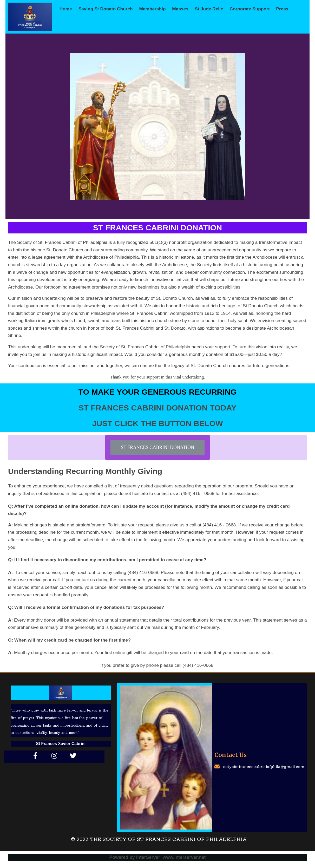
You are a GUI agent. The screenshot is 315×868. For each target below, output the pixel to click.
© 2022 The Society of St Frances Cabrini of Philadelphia (159, 839)
